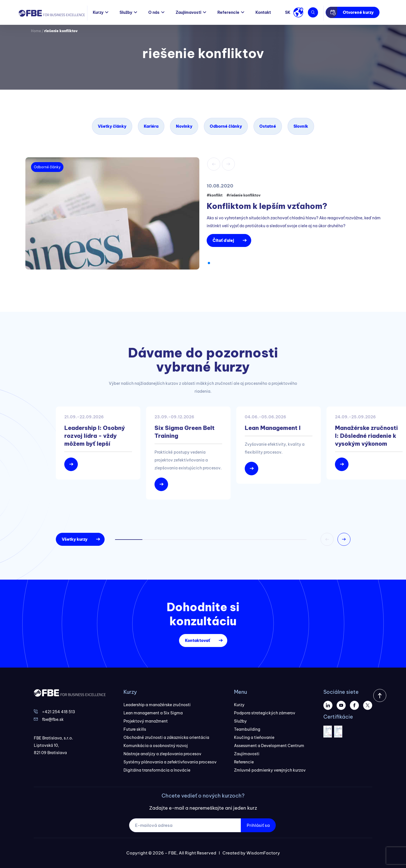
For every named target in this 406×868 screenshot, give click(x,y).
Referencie (228, 12)
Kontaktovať (198, 640)
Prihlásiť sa (258, 825)
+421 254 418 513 (59, 712)
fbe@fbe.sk (53, 719)
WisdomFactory (263, 853)
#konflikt (215, 195)
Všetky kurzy (75, 539)
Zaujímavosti (188, 12)
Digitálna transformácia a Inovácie (157, 770)
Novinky (184, 126)
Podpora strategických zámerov (265, 713)
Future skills (135, 729)
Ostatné (268, 126)
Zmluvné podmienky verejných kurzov (270, 770)
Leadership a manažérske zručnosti (157, 705)
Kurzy (98, 12)
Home (36, 31)
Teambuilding (247, 729)
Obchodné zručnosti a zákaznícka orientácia (166, 737)
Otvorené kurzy (358, 12)
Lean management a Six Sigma (153, 713)
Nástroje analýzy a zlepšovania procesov (162, 754)
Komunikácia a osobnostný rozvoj (156, 746)
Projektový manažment (146, 721)
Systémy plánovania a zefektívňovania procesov (170, 762)
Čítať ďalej (223, 240)
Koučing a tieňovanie (254, 737)
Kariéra (151, 126)
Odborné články (226, 126)
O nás (154, 12)
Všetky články (112, 126)
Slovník (301, 126)
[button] (209, 263)
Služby (126, 12)
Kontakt (263, 12)
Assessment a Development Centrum (269, 746)
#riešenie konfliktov (243, 195)
